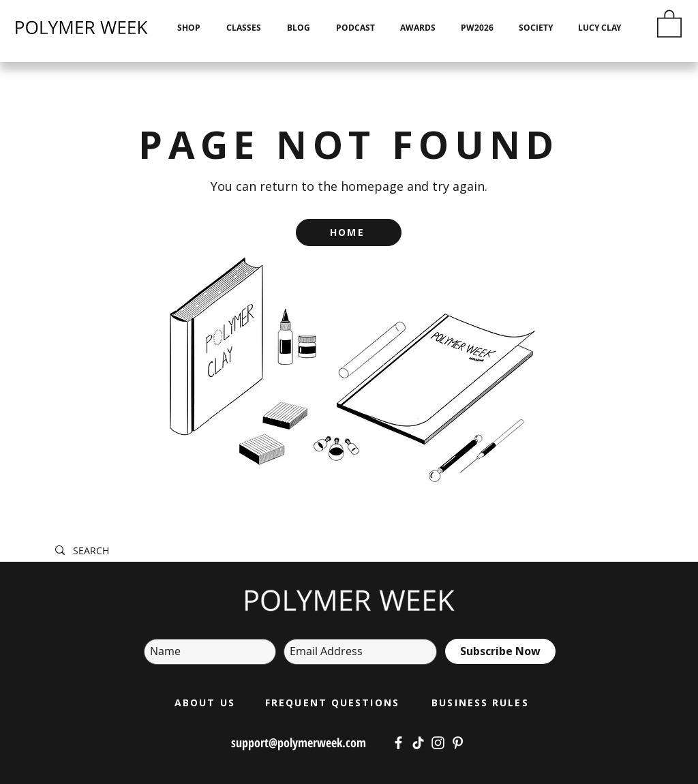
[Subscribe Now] (500, 651)
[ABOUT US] (206, 703)
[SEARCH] (261, 551)
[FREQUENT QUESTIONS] (334, 703)
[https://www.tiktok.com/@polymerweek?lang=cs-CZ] (418, 743)
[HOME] (349, 232)
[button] (669, 23)
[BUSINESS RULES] (482, 703)
